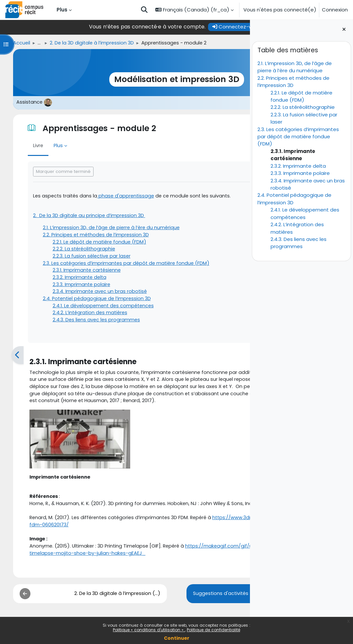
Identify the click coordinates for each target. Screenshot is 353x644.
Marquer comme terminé (53, 172)
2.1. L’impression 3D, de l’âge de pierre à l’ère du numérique (295, 67)
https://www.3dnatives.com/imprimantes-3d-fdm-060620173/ (100, 555)
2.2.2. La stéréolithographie (303, 107)
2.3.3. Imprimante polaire (300, 173)
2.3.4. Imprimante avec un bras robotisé (90, 295)
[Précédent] (7, 360)
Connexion (335, 10)
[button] (144, 10)
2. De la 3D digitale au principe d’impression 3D (80, 216)
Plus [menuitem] (62, 10)
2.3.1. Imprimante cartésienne (78, 273)
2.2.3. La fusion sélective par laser (82, 258)
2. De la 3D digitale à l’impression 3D (83, 43)
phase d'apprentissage (118, 196)
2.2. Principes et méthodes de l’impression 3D (87, 236)
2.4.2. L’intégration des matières (81, 317)
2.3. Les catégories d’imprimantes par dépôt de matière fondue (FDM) (298, 137)
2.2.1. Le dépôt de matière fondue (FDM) (301, 96)
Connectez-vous (185, 27)
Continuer (177, 638)
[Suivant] (243, 360)
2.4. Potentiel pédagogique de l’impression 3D (88, 302)
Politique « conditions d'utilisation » (149, 630)
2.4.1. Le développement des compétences (305, 213)
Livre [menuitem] (28, 146)
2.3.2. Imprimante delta (298, 166)
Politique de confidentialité (213, 630)
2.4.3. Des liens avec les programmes (299, 243)
